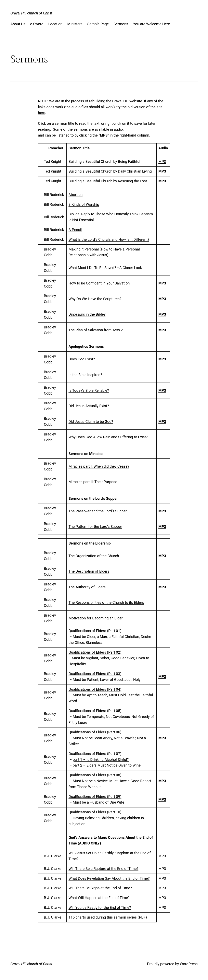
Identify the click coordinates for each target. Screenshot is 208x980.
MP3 (162, 161)
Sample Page (98, 24)
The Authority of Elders (87, 587)
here (42, 113)
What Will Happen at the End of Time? (99, 898)
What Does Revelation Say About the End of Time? (109, 878)
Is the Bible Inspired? (85, 375)
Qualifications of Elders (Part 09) (95, 797)
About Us (18, 24)
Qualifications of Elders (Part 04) (95, 689)
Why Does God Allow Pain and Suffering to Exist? (108, 437)
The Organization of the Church (94, 556)
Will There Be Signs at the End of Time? (100, 888)
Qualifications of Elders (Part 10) (95, 812)
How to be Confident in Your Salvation (99, 283)
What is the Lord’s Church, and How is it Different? (109, 239)
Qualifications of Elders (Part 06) (95, 732)
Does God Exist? (82, 359)
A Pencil (75, 230)
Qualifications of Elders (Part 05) (95, 711)
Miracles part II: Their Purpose (93, 482)
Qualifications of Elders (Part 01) (95, 631)
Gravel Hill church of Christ (31, 13)
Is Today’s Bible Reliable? (89, 390)
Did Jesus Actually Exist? (89, 406)
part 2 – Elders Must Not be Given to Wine (107, 765)
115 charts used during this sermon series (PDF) (108, 917)
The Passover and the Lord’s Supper (97, 511)
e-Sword (37, 24)
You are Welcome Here (152, 24)
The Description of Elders (89, 571)
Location (55, 24)
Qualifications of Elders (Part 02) (95, 652)
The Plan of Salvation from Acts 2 (96, 330)
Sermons (121, 24)
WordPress (189, 964)
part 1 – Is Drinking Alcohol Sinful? (101, 760)
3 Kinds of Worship (84, 204)
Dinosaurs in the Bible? (87, 314)
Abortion (75, 195)
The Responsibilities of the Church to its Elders (106, 602)
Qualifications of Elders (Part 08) (95, 775)
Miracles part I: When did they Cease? (99, 466)
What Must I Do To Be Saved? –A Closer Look (105, 268)
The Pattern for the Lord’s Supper (95, 527)
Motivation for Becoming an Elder (95, 618)
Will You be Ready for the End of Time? (100, 907)
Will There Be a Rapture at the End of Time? (103, 869)
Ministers (75, 24)
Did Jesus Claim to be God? (91, 422)
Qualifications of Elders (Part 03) (95, 674)
